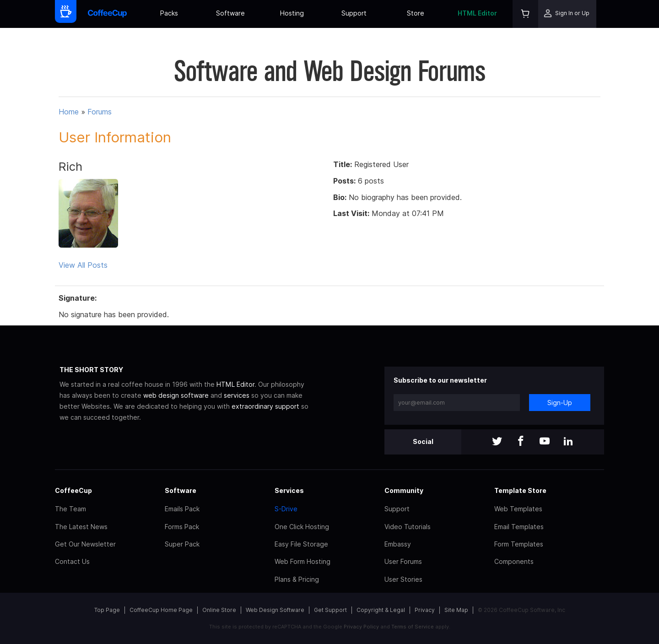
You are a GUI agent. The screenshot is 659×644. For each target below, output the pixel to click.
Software (230, 13)
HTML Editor (477, 13)
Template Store (520, 490)
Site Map (456, 610)
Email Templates (519, 527)
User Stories (403, 579)
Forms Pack (182, 527)
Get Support (330, 610)
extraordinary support (265, 406)
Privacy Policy (361, 627)
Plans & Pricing (297, 579)
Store (416, 13)
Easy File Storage (301, 544)
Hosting (292, 13)
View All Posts (83, 265)
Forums (100, 112)
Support (354, 13)
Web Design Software (275, 610)
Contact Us (72, 561)
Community (404, 490)
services (237, 395)
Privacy (425, 610)
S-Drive (286, 509)
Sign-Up (560, 403)
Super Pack (182, 544)
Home (69, 112)
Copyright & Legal (381, 610)
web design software (176, 395)
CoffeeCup (73, 490)
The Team (70, 509)
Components (514, 561)
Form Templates (519, 544)
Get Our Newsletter (85, 544)
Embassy (398, 544)
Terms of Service (413, 627)
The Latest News (81, 527)
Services (289, 490)
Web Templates (518, 509)
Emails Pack (182, 509)
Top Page (107, 610)
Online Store (219, 610)
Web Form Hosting (302, 561)
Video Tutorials (408, 527)
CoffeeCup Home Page (161, 610)
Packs (169, 13)
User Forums (403, 561)
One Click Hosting (302, 527)
